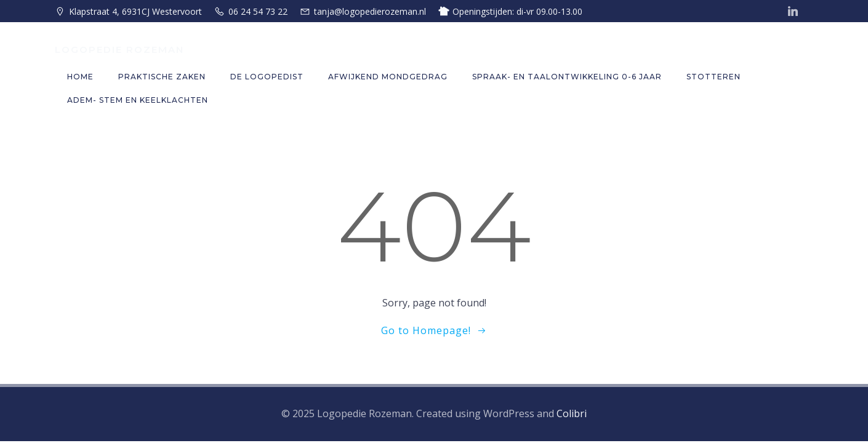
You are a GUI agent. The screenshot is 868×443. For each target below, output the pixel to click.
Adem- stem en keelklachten (138, 100)
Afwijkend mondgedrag (388, 77)
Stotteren (713, 77)
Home (80, 77)
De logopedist (267, 77)
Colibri (572, 413)
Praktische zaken (162, 77)
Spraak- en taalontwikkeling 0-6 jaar (567, 77)
